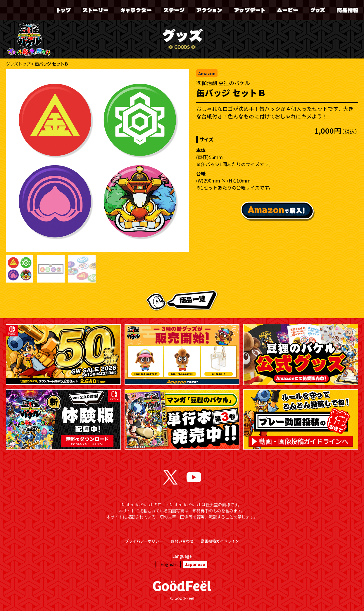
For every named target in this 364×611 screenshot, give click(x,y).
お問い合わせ (182, 541)
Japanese (195, 564)
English (168, 564)
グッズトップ (18, 64)
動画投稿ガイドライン (220, 541)
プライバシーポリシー (144, 541)
